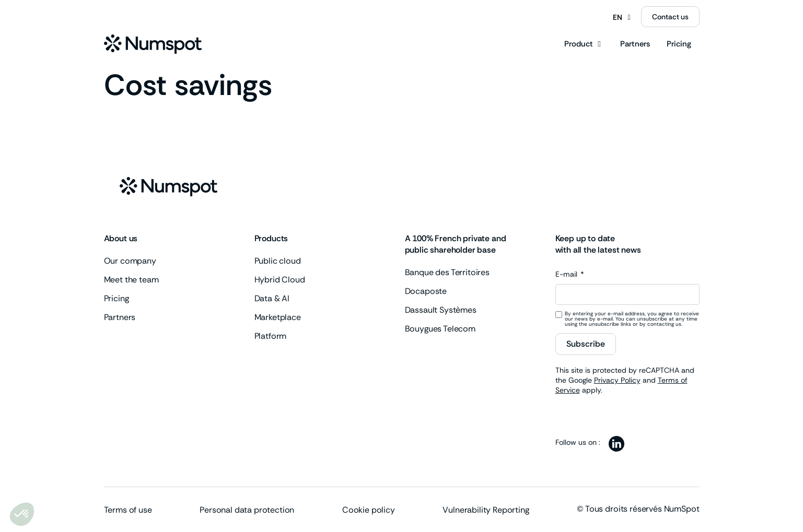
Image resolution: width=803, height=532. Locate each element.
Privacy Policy (617, 380)
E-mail (567, 275)
